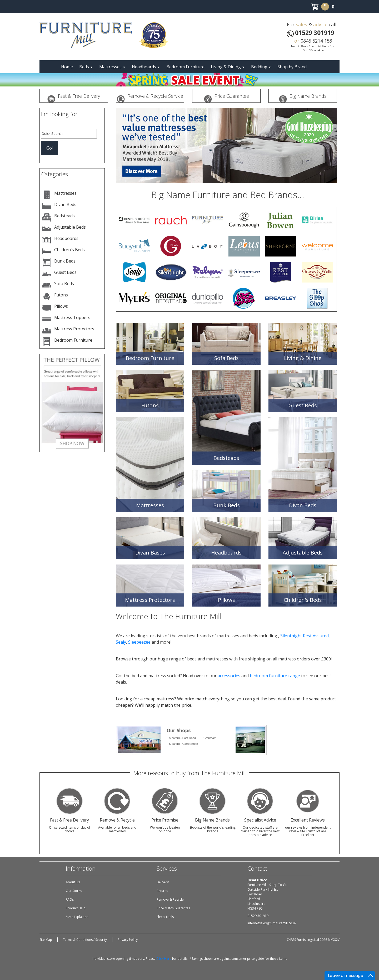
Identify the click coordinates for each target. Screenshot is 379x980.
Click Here (164, 959)
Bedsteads (64, 216)
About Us (73, 882)
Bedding (261, 67)
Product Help (76, 908)
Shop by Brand (292, 67)
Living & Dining (228, 67)
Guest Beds (65, 272)
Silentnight (291, 636)
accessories (229, 676)
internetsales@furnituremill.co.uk (272, 923)
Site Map (46, 940)
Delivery (163, 882)
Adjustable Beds (70, 227)
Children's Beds (69, 250)
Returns (162, 891)
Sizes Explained (77, 917)
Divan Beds (65, 204)
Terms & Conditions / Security (85, 940)
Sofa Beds (64, 284)
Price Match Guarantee (173, 908)
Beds (86, 67)
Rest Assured (316, 636)
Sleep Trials (165, 917)
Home (67, 67)
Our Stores (74, 891)
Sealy (121, 642)
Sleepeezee (139, 642)
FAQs (70, 899)
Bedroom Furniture (185, 67)
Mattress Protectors (74, 329)
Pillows (61, 306)
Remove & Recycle (170, 899)
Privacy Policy (128, 940)
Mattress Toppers (72, 317)
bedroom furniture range (275, 676)
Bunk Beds (65, 261)
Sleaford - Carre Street (184, 744)
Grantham (210, 738)
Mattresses (112, 67)
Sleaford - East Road (182, 738)
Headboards (146, 67)
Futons (61, 295)
